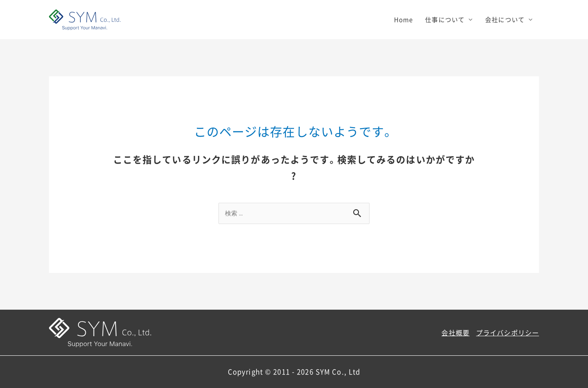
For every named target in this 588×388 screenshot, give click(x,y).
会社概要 (455, 333)
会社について (505, 20)
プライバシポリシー (508, 333)
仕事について (445, 20)
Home (404, 20)
